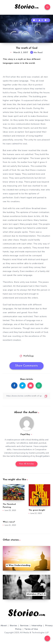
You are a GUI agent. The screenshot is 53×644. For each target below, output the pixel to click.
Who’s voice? (9, 522)
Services (24, 626)
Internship (37, 626)
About (4, 626)
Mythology (29, 356)
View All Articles (26, 464)
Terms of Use (31, 629)
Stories (13, 626)
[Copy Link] (26, 396)
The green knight (37, 510)
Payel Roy (25, 435)
